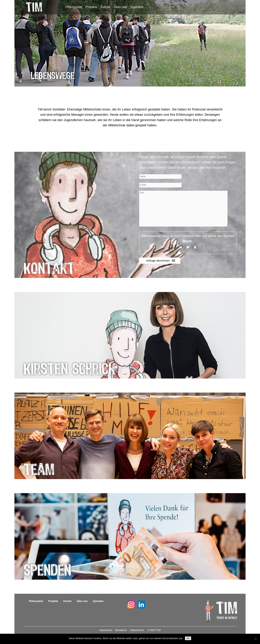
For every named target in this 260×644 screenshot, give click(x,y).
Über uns (120, 7)
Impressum (106, 630)
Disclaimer (121, 630)
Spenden (137, 7)
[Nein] (255, 639)
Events (106, 7)
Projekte (91, 7)
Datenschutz (138, 630)
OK (188, 638)
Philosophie (74, 7)
